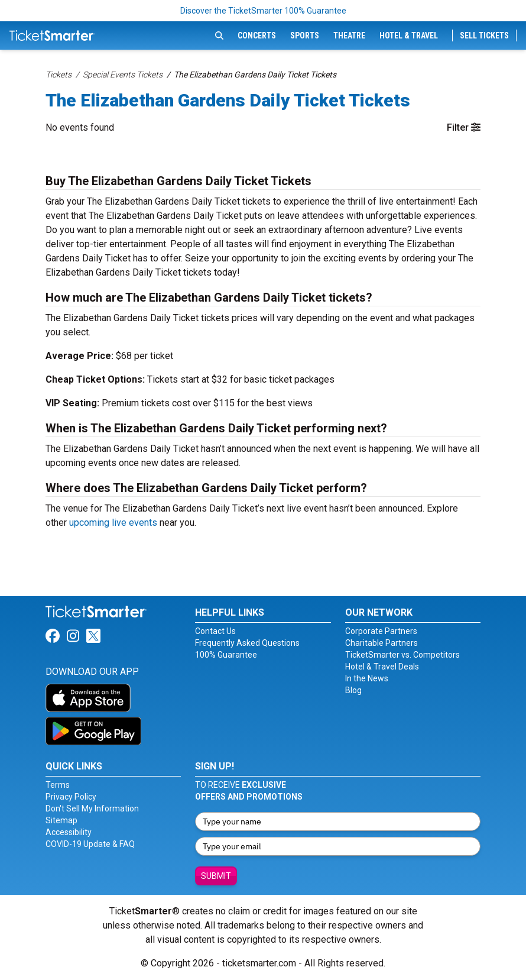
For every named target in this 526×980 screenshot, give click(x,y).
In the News (367, 678)
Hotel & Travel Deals (382, 667)
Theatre (349, 35)
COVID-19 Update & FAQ (90, 844)
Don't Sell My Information (92, 808)
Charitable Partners (381, 643)
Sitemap (61, 820)
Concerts (257, 35)
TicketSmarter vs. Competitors (402, 655)
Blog (353, 690)
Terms (58, 785)
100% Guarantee (226, 655)
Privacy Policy (71, 797)
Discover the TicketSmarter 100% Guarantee (263, 11)
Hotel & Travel (409, 35)
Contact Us (215, 631)
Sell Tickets (484, 35)
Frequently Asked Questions (247, 643)
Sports (305, 35)
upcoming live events (113, 523)
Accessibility (69, 832)
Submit (216, 876)
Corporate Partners (381, 631)
